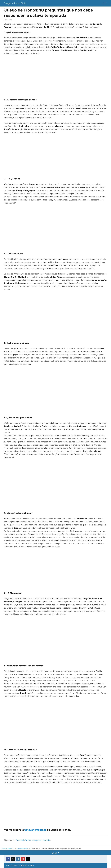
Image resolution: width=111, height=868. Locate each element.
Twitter (28, 840)
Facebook (20, 840)
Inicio (8, 865)
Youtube (47, 840)
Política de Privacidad (27, 865)
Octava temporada (35, 830)
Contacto (14, 865)
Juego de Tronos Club (15, 3)
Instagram (36, 840)
